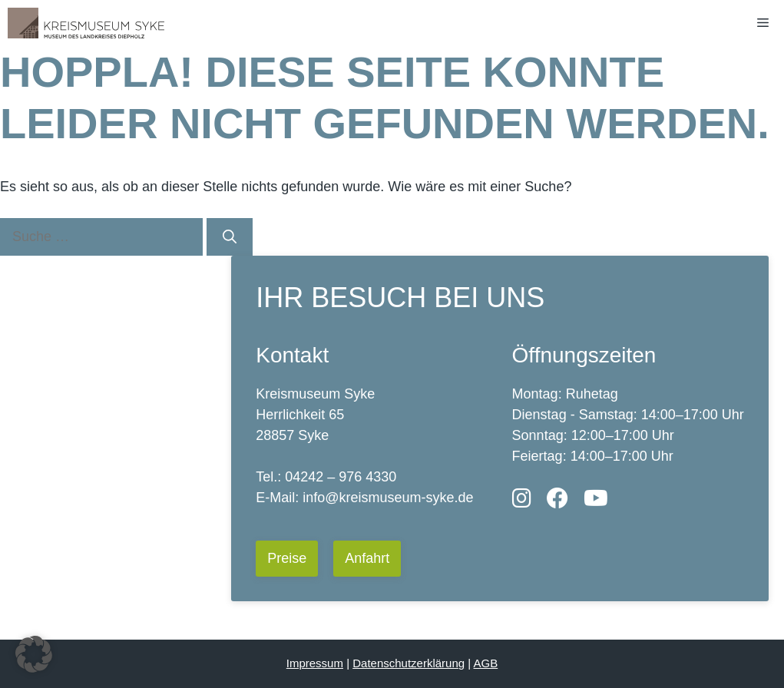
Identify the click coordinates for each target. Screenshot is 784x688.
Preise (287, 558)
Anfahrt (367, 558)
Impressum (315, 663)
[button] (34, 654)
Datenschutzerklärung (409, 663)
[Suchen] (230, 237)
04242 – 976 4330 (341, 477)
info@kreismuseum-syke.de (388, 498)
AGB (486, 663)
